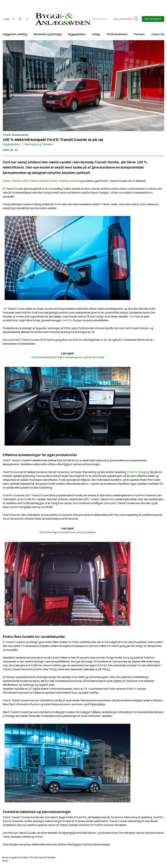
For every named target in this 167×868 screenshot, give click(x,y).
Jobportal (158, 34)
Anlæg (96, 34)
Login (6, 19)
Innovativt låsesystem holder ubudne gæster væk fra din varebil (68, 357)
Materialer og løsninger (48, 34)
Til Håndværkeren (117, 34)
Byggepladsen (77, 34)
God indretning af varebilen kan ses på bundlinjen (68, 532)
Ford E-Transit (11, 181)
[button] (136, 19)
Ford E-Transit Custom (35, 181)
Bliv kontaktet (153, 19)
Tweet (5, 861)
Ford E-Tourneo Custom (64, 181)
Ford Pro (67, 320)
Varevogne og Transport (39, 144)
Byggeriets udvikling (15, 34)
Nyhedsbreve (100, 19)
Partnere (139, 34)
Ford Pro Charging (138, 472)
